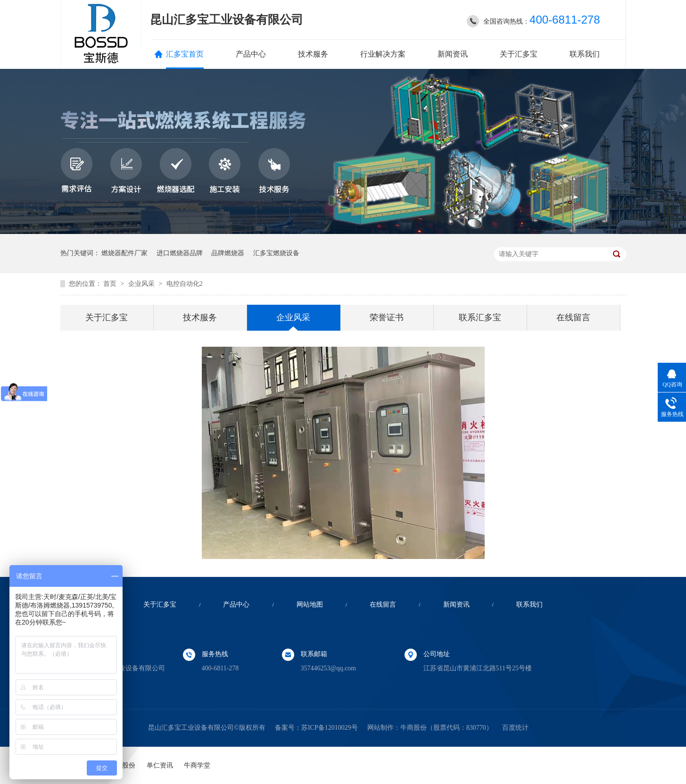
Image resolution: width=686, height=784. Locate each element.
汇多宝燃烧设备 (276, 253)
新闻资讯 (453, 54)
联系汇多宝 (480, 317)
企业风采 (142, 284)
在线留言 (573, 317)
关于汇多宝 (519, 54)
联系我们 (585, 54)
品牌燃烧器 (228, 253)
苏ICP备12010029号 (330, 728)
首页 (111, 284)
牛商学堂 (197, 765)
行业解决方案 (383, 54)
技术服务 (313, 54)
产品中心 (251, 54)
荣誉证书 (387, 317)
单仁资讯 (160, 765)
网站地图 (310, 605)
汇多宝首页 (185, 54)
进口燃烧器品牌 (180, 253)
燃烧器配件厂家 (124, 253)
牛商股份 (413, 728)
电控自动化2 (185, 284)
